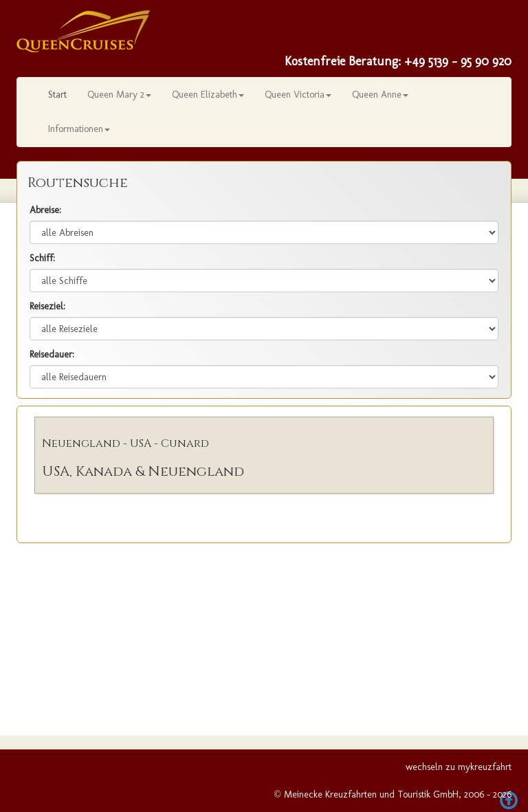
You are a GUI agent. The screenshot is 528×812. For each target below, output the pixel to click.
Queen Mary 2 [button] (119, 95)
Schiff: (42, 258)
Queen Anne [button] (380, 95)
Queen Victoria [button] (298, 95)
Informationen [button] (79, 129)
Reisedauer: (52, 354)
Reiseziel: (47, 306)
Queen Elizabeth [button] (208, 95)
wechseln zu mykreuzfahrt (459, 767)
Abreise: (45, 210)
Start (57, 95)
